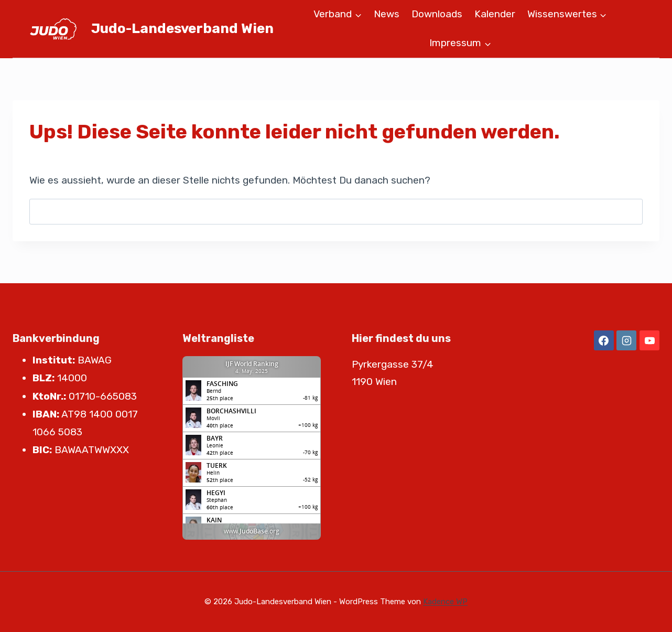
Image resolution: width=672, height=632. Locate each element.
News (387, 14)
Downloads (437, 14)
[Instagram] (626, 340)
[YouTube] (649, 340)
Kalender (495, 14)
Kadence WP (445, 602)
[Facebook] (604, 340)
